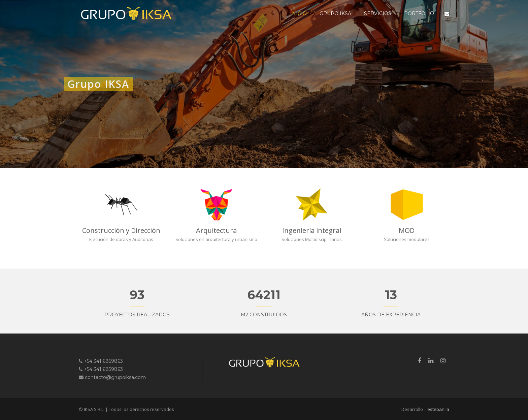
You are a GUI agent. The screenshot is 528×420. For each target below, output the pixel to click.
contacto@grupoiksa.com (115, 377)
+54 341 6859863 (103, 361)
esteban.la (438, 409)
